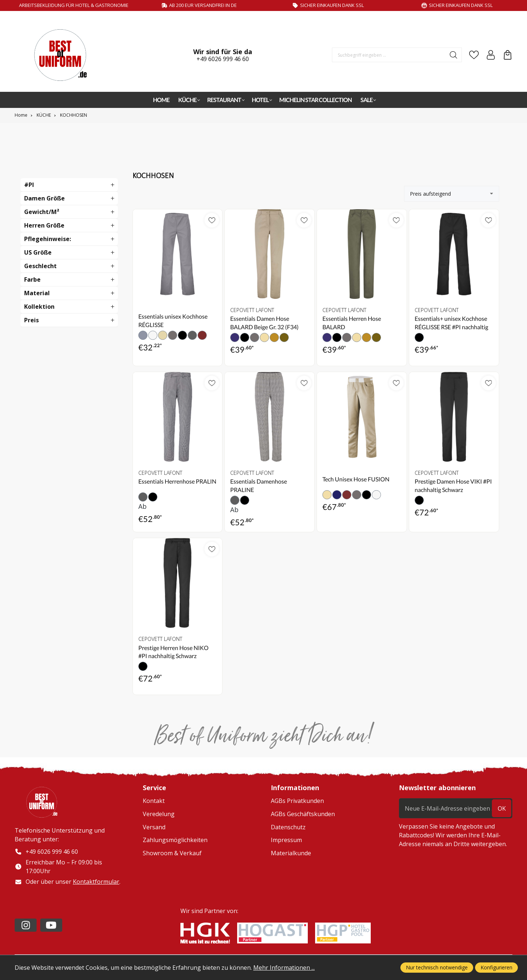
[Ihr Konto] (491, 55)
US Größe (38, 252)
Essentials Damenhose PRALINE (259, 485)
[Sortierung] (452, 194)
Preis (31, 320)
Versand (154, 827)
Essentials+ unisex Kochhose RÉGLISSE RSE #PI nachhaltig (451, 322)
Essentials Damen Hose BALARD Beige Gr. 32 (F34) (264, 322)
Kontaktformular (96, 882)
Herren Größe (44, 225)
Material (37, 293)
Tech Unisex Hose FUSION (356, 479)
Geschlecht (40, 266)
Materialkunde (291, 853)
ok (502, 808)
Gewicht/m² (42, 212)
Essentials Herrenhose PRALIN (177, 481)
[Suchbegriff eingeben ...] (389, 55)
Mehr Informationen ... (284, 968)
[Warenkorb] (508, 55)
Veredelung (159, 814)
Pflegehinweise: (48, 239)
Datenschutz (288, 827)
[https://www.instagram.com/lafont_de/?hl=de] (26, 926)
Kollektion (39, 307)
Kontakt (154, 801)
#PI (29, 185)
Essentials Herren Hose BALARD (352, 322)
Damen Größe (44, 198)
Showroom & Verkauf (172, 853)
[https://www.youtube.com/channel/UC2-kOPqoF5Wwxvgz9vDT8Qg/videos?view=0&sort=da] (51, 926)
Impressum (286, 840)
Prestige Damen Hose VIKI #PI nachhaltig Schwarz (453, 485)
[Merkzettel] (474, 55)
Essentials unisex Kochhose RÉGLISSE (173, 320)
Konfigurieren (496, 967)
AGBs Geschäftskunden (303, 814)
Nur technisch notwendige (437, 967)
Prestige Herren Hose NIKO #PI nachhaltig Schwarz (173, 652)
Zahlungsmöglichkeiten (175, 840)
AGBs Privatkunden (297, 801)
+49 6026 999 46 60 (223, 59)
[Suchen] (454, 55)
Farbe (32, 279)
